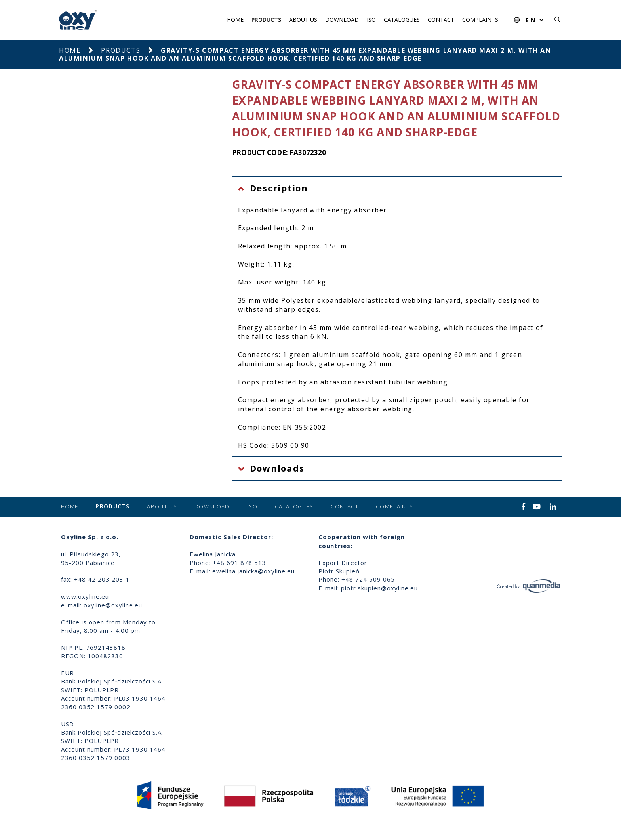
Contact (441, 20)
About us (303, 20)
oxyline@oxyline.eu (113, 605)
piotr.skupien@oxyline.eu (379, 588)
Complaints (480, 20)
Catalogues (402, 20)
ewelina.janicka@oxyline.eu (253, 571)
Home (235, 20)
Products (266, 20)
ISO (371, 20)
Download (342, 20)
